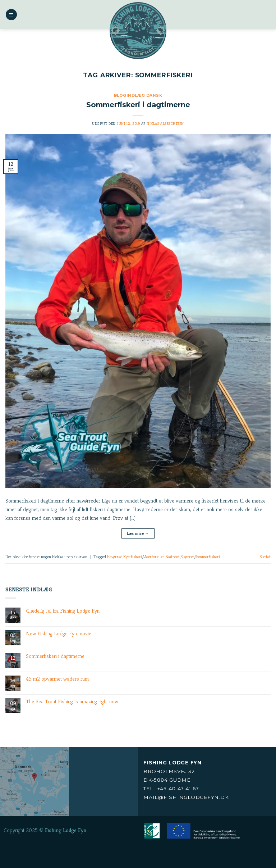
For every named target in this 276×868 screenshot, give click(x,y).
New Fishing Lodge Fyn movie (59, 633)
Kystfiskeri (133, 557)
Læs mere (138, 533)
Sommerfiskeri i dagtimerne (138, 105)
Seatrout (172, 557)
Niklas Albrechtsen (165, 124)
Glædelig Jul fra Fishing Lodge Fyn (63, 611)
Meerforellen (154, 557)
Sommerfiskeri (207, 557)
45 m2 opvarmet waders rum (57, 679)
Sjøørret (187, 557)
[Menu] (11, 15)
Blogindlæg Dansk (138, 96)
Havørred (115, 557)
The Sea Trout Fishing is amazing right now (72, 701)
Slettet (265, 557)
